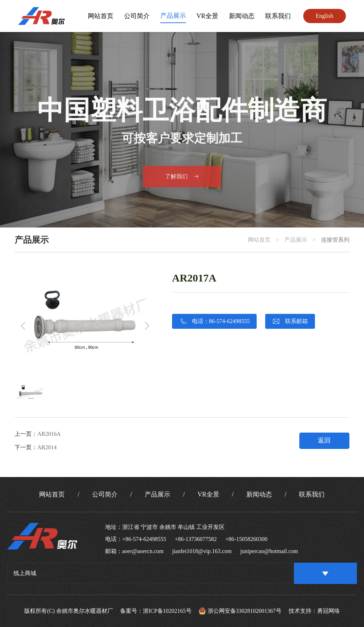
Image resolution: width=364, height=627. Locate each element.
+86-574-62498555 (144, 539)
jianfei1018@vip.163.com (202, 551)
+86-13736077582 (196, 539)
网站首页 (101, 16)
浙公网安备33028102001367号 (240, 611)
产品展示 (173, 16)
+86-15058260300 (246, 539)
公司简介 (137, 16)
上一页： (38, 434)
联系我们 (278, 16)
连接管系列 (335, 240)
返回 (324, 440)
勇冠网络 (328, 611)
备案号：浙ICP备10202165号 (156, 611)
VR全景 (207, 16)
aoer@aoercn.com (143, 551)
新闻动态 (242, 16)
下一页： (36, 447)
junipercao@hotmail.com (269, 551)
